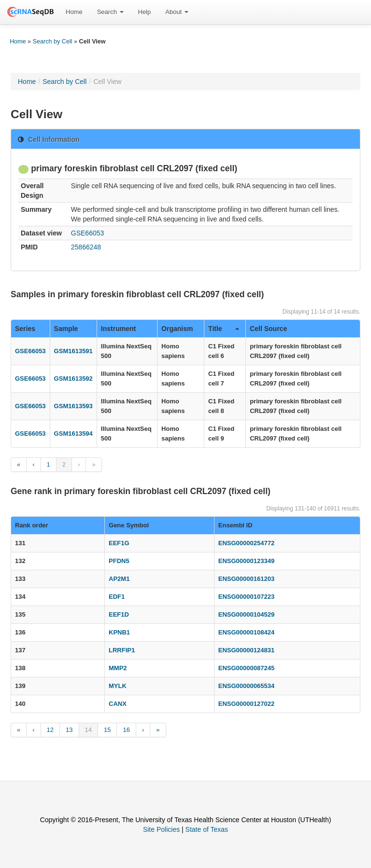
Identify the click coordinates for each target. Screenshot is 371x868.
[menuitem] (74, 12)
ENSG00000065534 (246, 686)
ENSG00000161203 (246, 579)
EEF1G (119, 543)
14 (88, 730)
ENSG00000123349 (246, 561)
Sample (66, 329)
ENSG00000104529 (246, 614)
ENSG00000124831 (246, 650)
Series (25, 329)
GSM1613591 (73, 351)
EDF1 (117, 597)
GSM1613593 (73, 406)
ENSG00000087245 (246, 668)
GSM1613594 (73, 434)
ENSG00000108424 (246, 632)
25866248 (86, 247)
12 (50, 730)
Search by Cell (53, 41)
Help (145, 12)
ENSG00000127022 (246, 704)
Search (110, 12)
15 (107, 730)
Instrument (118, 329)
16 (126, 730)
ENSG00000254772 (246, 543)
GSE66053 (88, 233)
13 (69, 730)
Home (74, 12)
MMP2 (118, 668)
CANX (118, 704)
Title (224, 329)
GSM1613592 (73, 379)
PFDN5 (119, 561)
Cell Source (268, 329)
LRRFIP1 (122, 650)
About (177, 12)
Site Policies (161, 829)
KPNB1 (119, 632)
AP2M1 (119, 579)
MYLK (118, 686)
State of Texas (207, 829)
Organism (177, 329)
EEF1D (119, 614)
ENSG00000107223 (246, 597)
